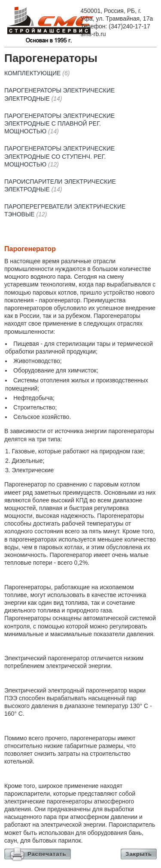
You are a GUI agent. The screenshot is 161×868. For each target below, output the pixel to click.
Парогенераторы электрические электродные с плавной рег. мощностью (59, 123)
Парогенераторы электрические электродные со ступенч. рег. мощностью (59, 156)
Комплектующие (37, 73)
